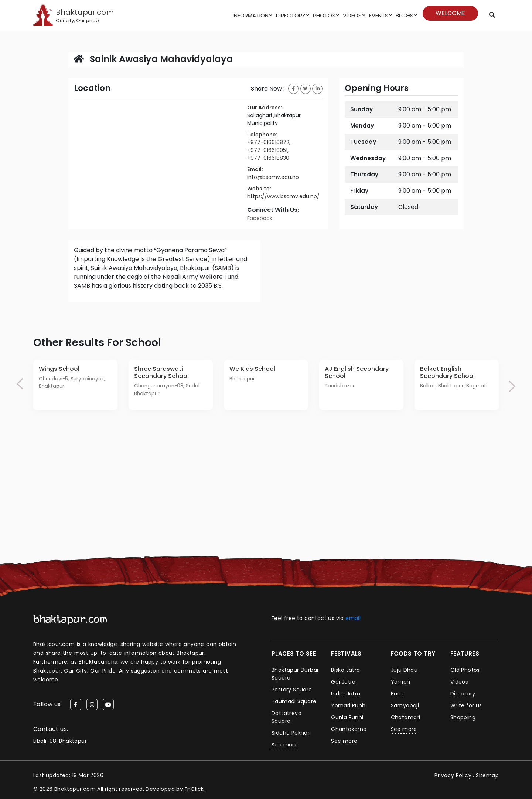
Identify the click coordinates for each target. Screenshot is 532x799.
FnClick (194, 789)
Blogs (405, 15)
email (353, 618)
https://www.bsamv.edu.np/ (283, 196)
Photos (324, 15)
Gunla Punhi (347, 717)
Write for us (466, 705)
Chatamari (406, 717)
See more (285, 745)
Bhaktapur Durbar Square (295, 674)
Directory (291, 15)
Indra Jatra (346, 694)
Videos (352, 15)
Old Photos (465, 670)
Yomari (400, 682)
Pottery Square (292, 690)
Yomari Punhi (349, 705)
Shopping (463, 717)
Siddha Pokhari (291, 733)
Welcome (450, 13)
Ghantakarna (349, 729)
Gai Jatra (343, 682)
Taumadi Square (294, 701)
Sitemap (487, 775)
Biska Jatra (345, 670)
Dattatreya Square (287, 717)
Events (379, 15)
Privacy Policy (453, 775)
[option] (75, 385)
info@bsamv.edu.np (273, 177)
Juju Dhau (404, 670)
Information (251, 15)
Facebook (260, 218)
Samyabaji (405, 705)
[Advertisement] (266, 504)
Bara (397, 694)
